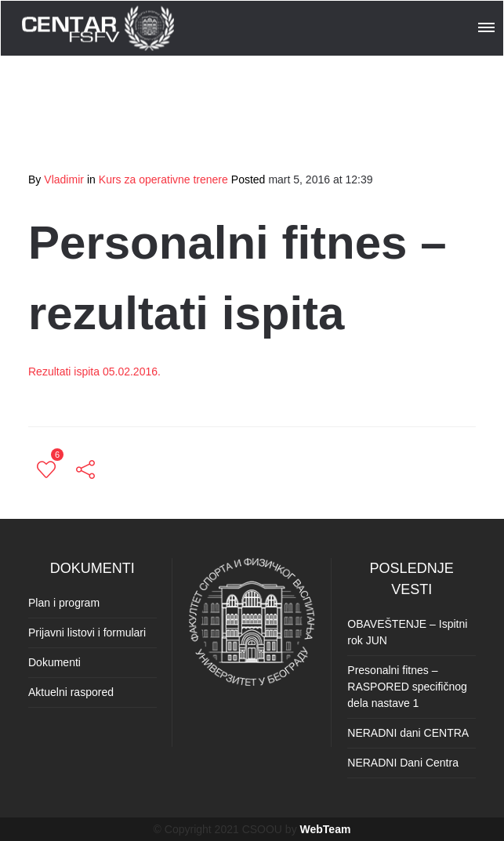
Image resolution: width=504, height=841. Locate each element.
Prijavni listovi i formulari (87, 633)
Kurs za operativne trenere (163, 179)
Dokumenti (54, 662)
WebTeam (326, 829)
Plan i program (64, 603)
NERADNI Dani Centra (403, 763)
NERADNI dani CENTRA (408, 733)
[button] (488, 25)
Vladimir (64, 179)
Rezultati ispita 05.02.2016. (94, 372)
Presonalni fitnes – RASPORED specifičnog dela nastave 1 (407, 687)
